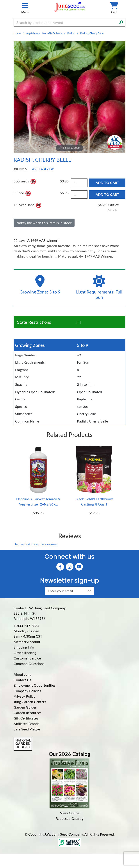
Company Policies (27, 691)
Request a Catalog (69, 818)
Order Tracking (25, 653)
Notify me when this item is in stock (44, 223)
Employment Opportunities (35, 685)
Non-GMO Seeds (52, 33)
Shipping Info (24, 647)
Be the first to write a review (36, 544)
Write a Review (43, 169)
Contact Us (22, 680)
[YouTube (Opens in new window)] (79, 567)
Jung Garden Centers (30, 702)
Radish (71, 33)
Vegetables (32, 33)
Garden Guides (25, 707)
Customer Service (27, 658)
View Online (70, 813)
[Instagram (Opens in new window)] (70, 567)
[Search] (121, 22)
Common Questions (29, 664)
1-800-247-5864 (26, 626)
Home (17, 33)
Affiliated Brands (26, 724)
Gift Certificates (26, 718)
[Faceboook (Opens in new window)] (60, 567)
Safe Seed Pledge (27, 729)
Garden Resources (28, 713)
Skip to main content (0, 0)
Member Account (27, 642)
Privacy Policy (24, 696)
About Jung (22, 674)
